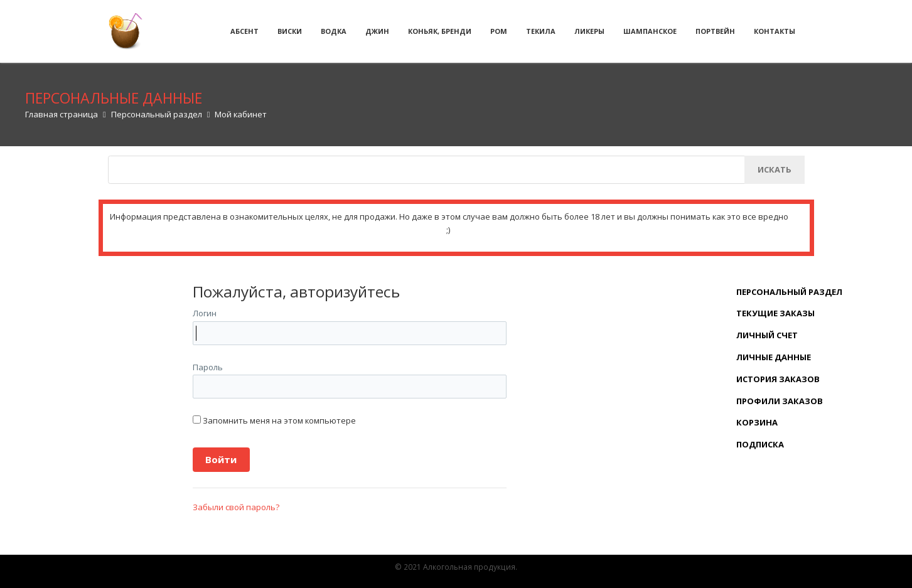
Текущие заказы (775, 313)
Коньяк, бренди (440, 31)
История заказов (778, 379)
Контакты (775, 31)
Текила (541, 31)
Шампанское (650, 31)
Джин (377, 31)
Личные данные (774, 357)
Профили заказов (780, 401)
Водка (334, 31)
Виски (290, 31)
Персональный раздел (789, 292)
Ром (499, 31)
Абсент (244, 31)
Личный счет (767, 335)
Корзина (757, 422)
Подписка (760, 444)
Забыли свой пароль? (236, 507)
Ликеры (589, 31)
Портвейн (715, 31)
